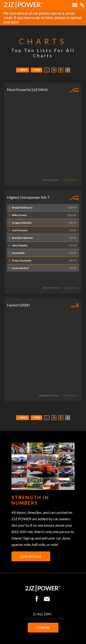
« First (22, 70)
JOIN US (43, 628)
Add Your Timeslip (49, 395)
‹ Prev (36, 70)
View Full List (71, 180)
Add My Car (31, 556)
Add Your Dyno (51, 180)
